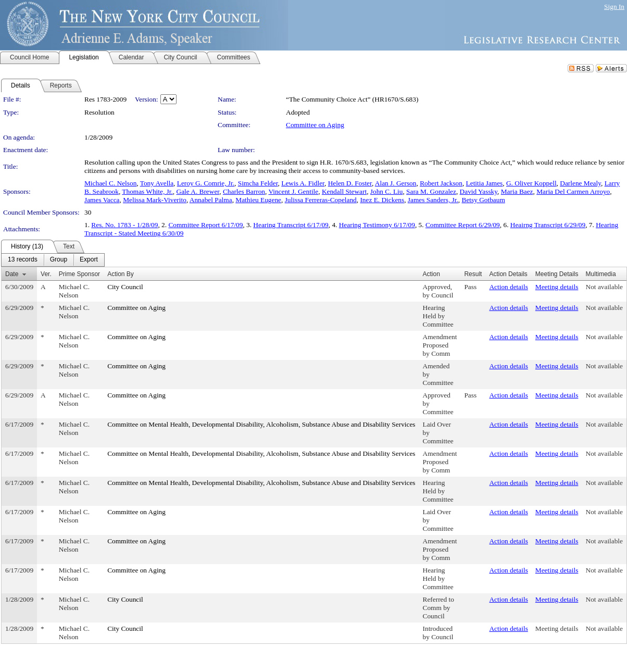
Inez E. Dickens (382, 200)
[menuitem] (23, 260)
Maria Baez (517, 191)
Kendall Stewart (344, 191)
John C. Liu (387, 191)
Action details (508, 287)
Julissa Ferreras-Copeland (321, 200)
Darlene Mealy (580, 183)
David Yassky (479, 191)
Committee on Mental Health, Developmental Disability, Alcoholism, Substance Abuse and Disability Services (261, 424)
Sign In (614, 7)
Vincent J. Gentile (293, 191)
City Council (125, 287)
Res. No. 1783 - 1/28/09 (124, 225)
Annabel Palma (211, 200)
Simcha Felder (258, 183)
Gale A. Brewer (198, 191)
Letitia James (485, 183)
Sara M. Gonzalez (431, 191)
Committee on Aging (315, 125)
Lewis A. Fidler (303, 183)
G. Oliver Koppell (531, 183)
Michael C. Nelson (110, 183)
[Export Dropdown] (89, 260)
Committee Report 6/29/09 (463, 225)
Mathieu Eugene (258, 200)
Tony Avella (157, 183)
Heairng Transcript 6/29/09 (548, 225)
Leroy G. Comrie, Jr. (206, 183)
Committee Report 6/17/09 (205, 225)
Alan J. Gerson (396, 183)
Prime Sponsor (79, 274)
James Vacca (102, 200)
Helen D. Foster (350, 183)
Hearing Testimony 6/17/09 (377, 225)
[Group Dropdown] (59, 260)
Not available (604, 287)
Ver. (46, 274)
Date (12, 274)
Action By (121, 274)
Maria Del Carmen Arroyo (573, 191)
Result (473, 274)
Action (431, 274)
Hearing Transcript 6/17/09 (291, 225)
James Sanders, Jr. (433, 200)
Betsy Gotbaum (484, 200)
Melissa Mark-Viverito (155, 200)
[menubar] (53, 260)
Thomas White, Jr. (147, 191)
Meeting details (557, 287)
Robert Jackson (441, 183)
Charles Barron (244, 191)
